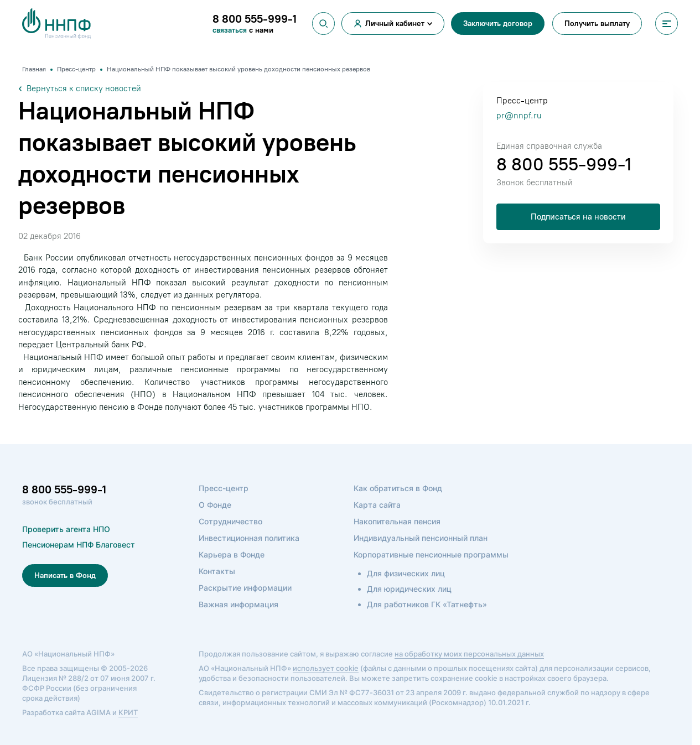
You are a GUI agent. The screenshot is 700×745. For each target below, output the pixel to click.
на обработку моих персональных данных (469, 654)
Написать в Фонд (65, 575)
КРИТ (128, 712)
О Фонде (215, 505)
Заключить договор (498, 24)
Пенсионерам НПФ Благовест (79, 545)
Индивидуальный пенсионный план (421, 538)
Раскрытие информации (245, 588)
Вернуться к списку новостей (80, 88)
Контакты (217, 571)
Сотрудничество (230, 521)
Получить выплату (597, 24)
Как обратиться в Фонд (398, 488)
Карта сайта (377, 505)
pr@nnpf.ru (519, 116)
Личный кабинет (395, 24)
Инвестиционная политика (249, 538)
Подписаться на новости (578, 217)
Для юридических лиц (409, 589)
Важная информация (238, 604)
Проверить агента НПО (66, 529)
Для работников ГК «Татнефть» (427, 604)
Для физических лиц (406, 573)
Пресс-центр (224, 488)
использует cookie (326, 668)
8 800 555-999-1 (564, 164)
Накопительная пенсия (397, 521)
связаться (231, 30)
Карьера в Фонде (232, 554)
